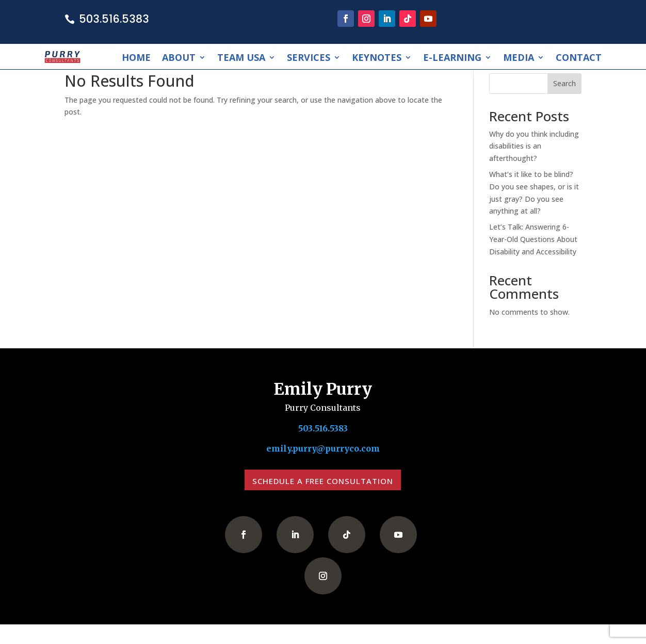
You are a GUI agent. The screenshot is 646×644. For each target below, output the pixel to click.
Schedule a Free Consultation (323, 481)
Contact (579, 57)
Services (309, 57)
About (179, 57)
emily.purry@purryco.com (323, 449)
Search (564, 83)
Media (519, 57)
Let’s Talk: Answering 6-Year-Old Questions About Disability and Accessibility (533, 239)
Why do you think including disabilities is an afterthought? (534, 146)
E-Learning (452, 57)
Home (136, 57)
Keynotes (377, 57)
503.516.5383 (114, 19)
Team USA (241, 57)
